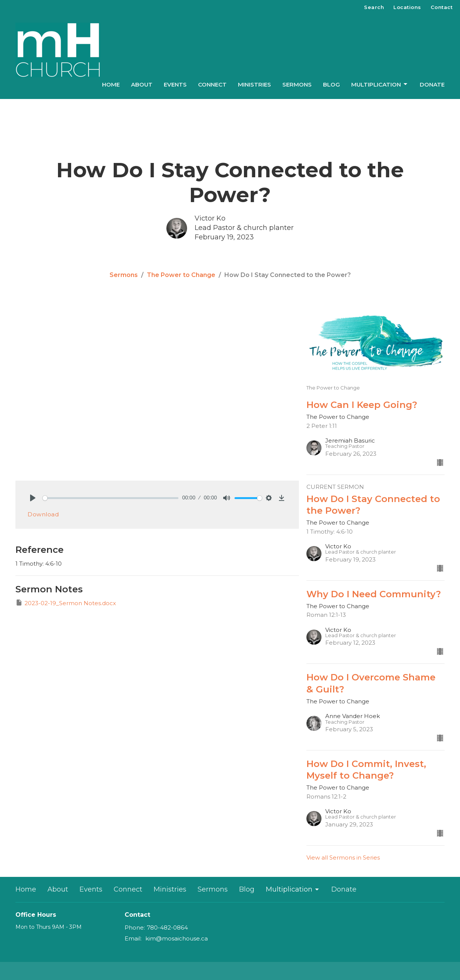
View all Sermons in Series (343, 857)
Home (111, 84)
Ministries (254, 84)
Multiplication (380, 84)
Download (43, 514)
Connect (212, 84)
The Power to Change (181, 275)
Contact (442, 7)
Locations (407, 7)
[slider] (110, 498)
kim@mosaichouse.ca (177, 938)
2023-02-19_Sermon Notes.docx (66, 603)
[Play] (33, 498)
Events (175, 84)
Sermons (297, 84)
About (142, 84)
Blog (331, 84)
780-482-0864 (167, 927)
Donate (432, 84)
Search (374, 7)
